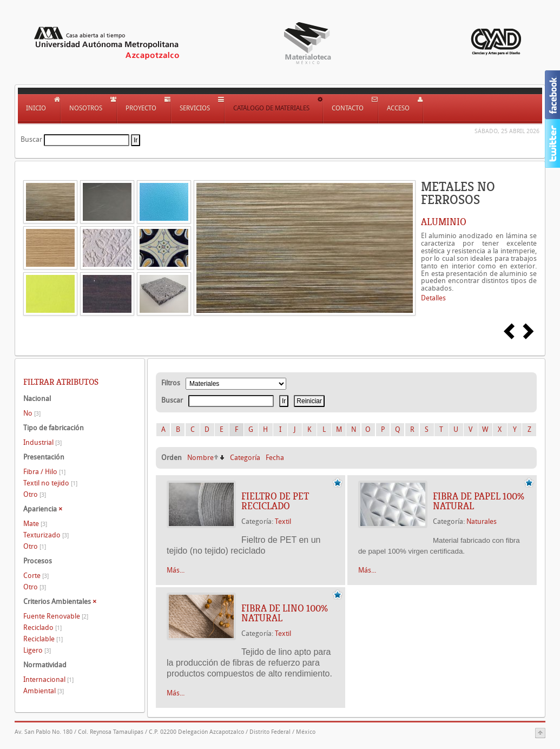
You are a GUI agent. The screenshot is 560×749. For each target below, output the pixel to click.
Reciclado (42, 628)
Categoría (245, 458)
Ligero (37, 650)
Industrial (42, 442)
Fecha (275, 458)
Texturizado (46, 535)
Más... (176, 570)
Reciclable (43, 639)
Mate (35, 524)
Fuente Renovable (56, 616)
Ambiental (44, 691)
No (32, 413)
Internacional (48, 679)
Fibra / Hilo (44, 472)
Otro (35, 494)
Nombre (200, 458)
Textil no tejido (50, 483)
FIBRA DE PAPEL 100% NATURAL (479, 501)
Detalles (433, 298)
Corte (36, 576)
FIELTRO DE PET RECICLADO (275, 501)
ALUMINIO (444, 222)
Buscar (31, 139)
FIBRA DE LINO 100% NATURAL (285, 613)
